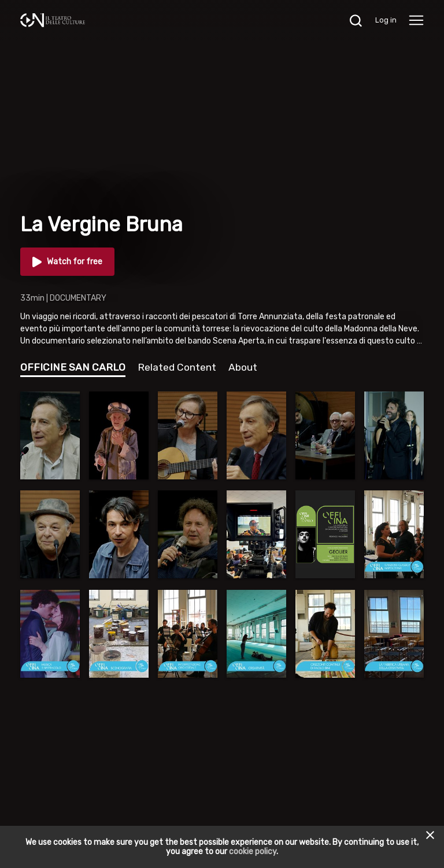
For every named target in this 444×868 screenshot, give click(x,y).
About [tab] (243, 367)
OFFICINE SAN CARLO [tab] (73, 367)
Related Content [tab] (177, 367)
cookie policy (253, 852)
